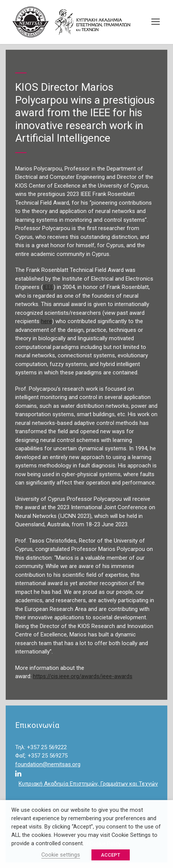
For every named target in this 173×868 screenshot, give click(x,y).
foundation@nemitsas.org (48, 764)
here (46, 321)
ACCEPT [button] (111, 855)
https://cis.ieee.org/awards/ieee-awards (83, 676)
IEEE (48, 287)
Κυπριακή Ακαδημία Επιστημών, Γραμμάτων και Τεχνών (88, 784)
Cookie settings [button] (61, 855)
